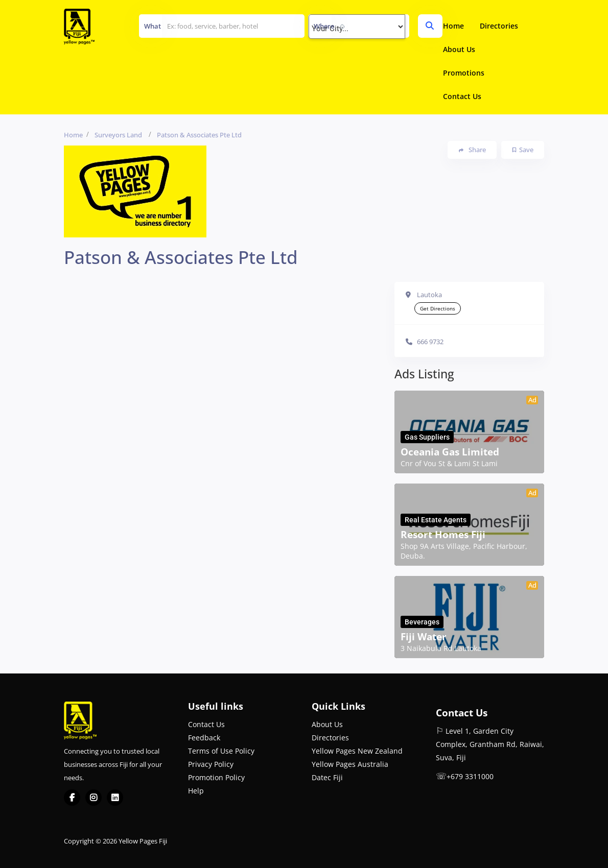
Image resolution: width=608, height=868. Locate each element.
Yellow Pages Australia (350, 764)
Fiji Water (424, 637)
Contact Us (462, 96)
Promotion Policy (216, 777)
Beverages (422, 622)
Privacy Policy (211, 764)
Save (523, 150)
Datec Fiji (327, 777)
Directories (499, 26)
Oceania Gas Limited (450, 452)
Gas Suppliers (427, 437)
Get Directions (438, 308)
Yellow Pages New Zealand (357, 751)
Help (196, 791)
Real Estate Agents (436, 520)
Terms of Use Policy (221, 751)
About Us (459, 49)
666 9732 (430, 342)
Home (453, 26)
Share (472, 150)
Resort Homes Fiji (443, 535)
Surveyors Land (118, 135)
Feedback (204, 738)
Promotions (464, 73)
